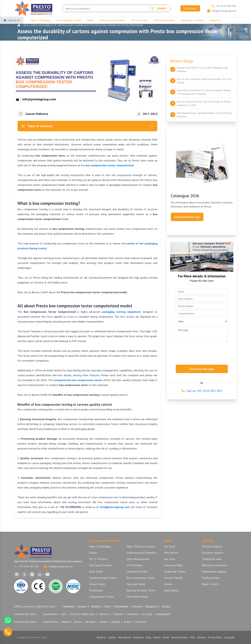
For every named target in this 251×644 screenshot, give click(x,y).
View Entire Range (137, 597)
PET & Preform (140, 20)
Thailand (118, 614)
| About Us (14, 20)
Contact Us (215, 20)
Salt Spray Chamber (100, 565)
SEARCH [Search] (158, 8)
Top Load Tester (136, 584)
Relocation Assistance (214, 565)
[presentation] (202, 352)
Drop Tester (96, 571)
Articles (157, 637)
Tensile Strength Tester (103, 578)
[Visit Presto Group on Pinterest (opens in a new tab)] (32, 574)
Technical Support (212, 546)
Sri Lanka (147, 614)
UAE (64, 614)
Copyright (229, 637)
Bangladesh (163, 614)
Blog (26, 25)
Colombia (140, 622)
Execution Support (212, 553)
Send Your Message (202, 369)
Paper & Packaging (40, 20)
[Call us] (8, 632)
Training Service (211, 578)
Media (166, 637)
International (124, 637)
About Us (101, 637)
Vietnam (104, 614)
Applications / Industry (192, 20)
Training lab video (212, 559)
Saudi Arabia (50, 614)
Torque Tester (97, 584)
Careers (168, 584)
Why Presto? (171, 553)
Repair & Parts (210, 584)
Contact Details (173, 578)
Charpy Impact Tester (102, 597)
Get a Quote (190, 8)
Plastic (90, 20)
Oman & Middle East (83, 614)
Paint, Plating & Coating (69, 20)
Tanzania (90, 622)
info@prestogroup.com (58, 566)
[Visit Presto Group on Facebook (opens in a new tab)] (17, 574)
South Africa (50, 622)
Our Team (170, 559)
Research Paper (180, 637)
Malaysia (132, 614)
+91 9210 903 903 (26, 566)
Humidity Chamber (137, 571)
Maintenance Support (214, 571)
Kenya (77, 622)
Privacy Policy (215, 637)
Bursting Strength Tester (141, 590)
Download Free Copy (187, 217)
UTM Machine (135, 565)
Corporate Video (173, 565)
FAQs (193, 637)
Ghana (103, 622)
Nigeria (66, 622)
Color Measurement (164, 20)
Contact (112, 637)
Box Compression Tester (141, 578)
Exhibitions (138, 637)
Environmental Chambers (113, 20)
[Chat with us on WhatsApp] (8, 620)
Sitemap (202, 637)
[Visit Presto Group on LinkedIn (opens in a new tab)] (40, 574)
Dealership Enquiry (175, 571)
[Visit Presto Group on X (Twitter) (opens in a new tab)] (24, 574)
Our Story (170, 546)
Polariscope (96, 590)
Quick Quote (171, 590)
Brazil (127, 622)
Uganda (115, 622)
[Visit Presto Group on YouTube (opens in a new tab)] (47, 574)
